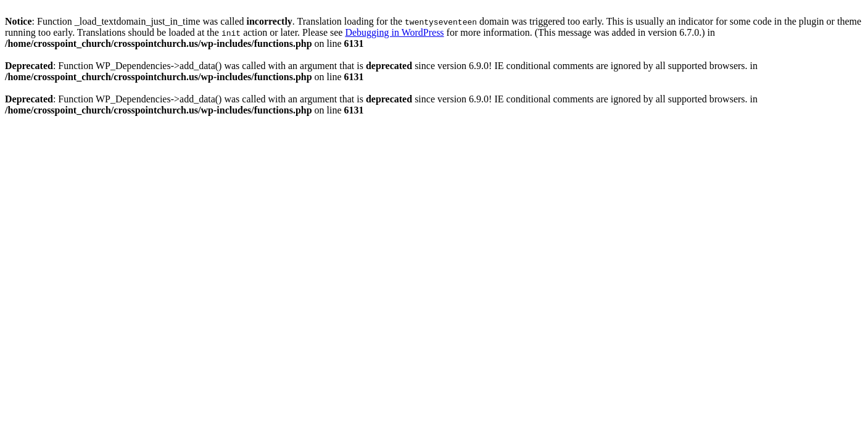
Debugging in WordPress (394, 32)
